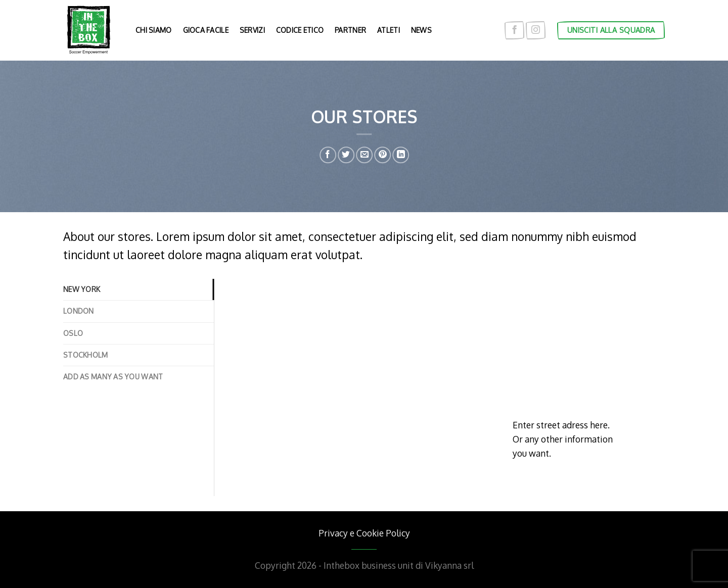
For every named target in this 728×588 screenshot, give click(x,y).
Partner (350, 30)
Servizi (252, 30)
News (421, 30)
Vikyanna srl (449, 565)
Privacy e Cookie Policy (364, 533)
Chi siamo (154, 30)
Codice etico (300, 30)
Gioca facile (206, 30)
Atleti (389, 30)
